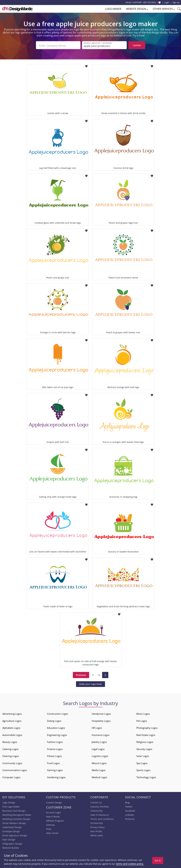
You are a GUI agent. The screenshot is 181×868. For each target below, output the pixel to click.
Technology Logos (146, 776)
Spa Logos (142, 762)
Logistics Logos (100, 755)
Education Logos (56, 727)
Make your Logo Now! (90, 683)
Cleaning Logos (11, 755)
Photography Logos (147, 727)
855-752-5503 (149, 2)
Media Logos (99, 769)
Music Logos (143, 713)
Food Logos (53, 762)
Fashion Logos (55, 741)
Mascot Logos (99, 762)
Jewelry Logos (99, 741)
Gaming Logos (55, 769)
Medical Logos (99, 776)
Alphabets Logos (11, 727)
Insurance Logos (101, 734)
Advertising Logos (12, 713)
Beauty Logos (10, 741)
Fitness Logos (54, 755)
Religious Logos (145, 741)
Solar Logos (143, 755)
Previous (81, 674)
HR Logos (97, 727)
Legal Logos (98, 748)
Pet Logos (142, 720)
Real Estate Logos (146, 734)
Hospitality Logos (101, 720)
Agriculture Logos (12, 720)
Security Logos (144, 748)
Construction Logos (58, 713)
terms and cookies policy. (130, 864)
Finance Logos (55, 748)
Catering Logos (10, 748)
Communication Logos (15, 769)
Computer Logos (11, 776)
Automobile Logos (12, 734)
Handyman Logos (101, 713)
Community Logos (12, 762)
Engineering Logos (57, 734)
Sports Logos (143, 769)
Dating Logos (54, 720)
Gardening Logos (56, 776)
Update (137, 45)
